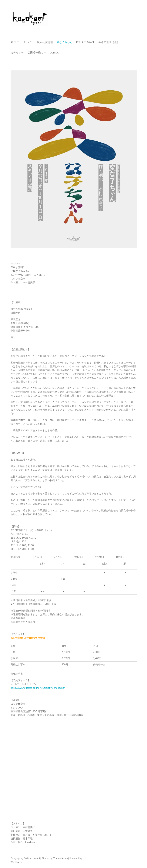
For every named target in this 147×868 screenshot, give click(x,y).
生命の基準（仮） (109, 42)
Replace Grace (85, 42)
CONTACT (55, 53)
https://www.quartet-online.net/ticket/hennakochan (38, 688)
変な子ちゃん (65, 42)
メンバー (28, 42)
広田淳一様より (37, 53)
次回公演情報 (45, 42)
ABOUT (15, 42)
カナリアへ (17, 53)
